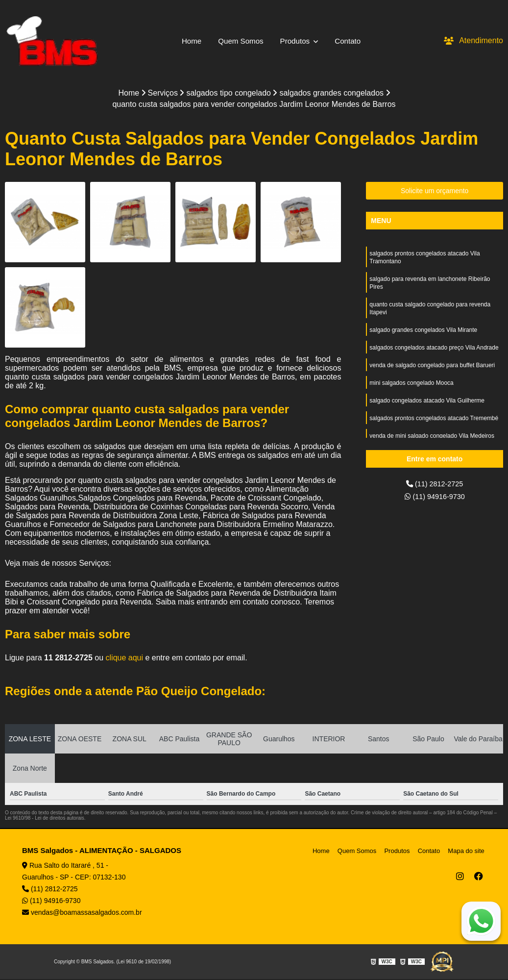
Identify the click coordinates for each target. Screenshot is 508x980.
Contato (351, 40)
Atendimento (473, 40)
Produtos (297, 40)
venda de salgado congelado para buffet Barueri (432, 375)
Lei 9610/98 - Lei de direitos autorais (45, 819)
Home (189, 40)
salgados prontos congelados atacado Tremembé (434, 430)
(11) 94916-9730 (435, 499)
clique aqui (125, 659)
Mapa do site (467, 852)
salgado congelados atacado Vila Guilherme (427, 412)
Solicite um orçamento (435, 192)
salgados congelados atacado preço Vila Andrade (434, 356)
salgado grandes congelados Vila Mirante (423, 337)
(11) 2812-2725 (435, 485)
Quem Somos (240, 40)
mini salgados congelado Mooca (411, 393)
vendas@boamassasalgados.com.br (82, 913)
